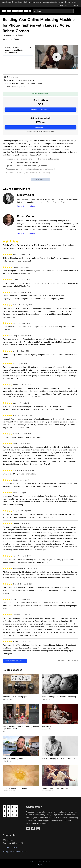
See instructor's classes (27, 206)
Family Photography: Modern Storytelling (59, 697)
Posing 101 (46, 726)
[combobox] (53, 11)
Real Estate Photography (13, 758)
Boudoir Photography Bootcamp (55, 788)
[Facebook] (33, 828)
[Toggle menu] (77, 11)
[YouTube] (28, 828)
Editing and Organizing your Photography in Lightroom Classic (21, 728)
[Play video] (57, 57)
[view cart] (75, 2)
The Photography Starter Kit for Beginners (59, 758)
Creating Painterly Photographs (15, 788)
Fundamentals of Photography (15, 697)
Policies (41, 865)
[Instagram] (38, 828)
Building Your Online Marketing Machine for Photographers (14, 50)
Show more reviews (15, 661)
